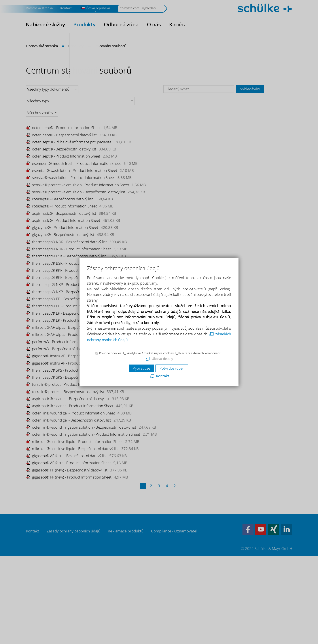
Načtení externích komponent (200, 353)
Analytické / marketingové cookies (150, 353)
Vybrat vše (141, 368)
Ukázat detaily (162, 359)
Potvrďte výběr (172, 368)
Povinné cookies (110, 353)
